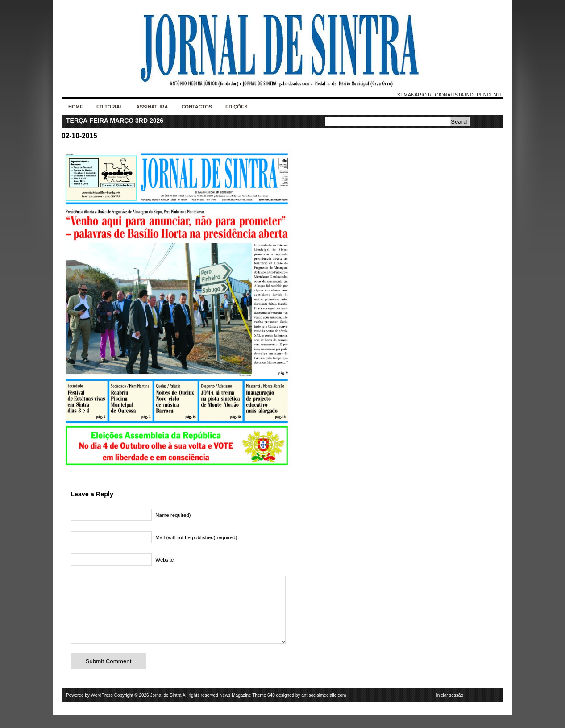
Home (76, 107)
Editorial (110, 107)
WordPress (102, 709)
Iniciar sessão (450, 709)
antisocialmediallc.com (324, 709)
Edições (237, 107)
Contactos (197, 107)
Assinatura (152, 107)
